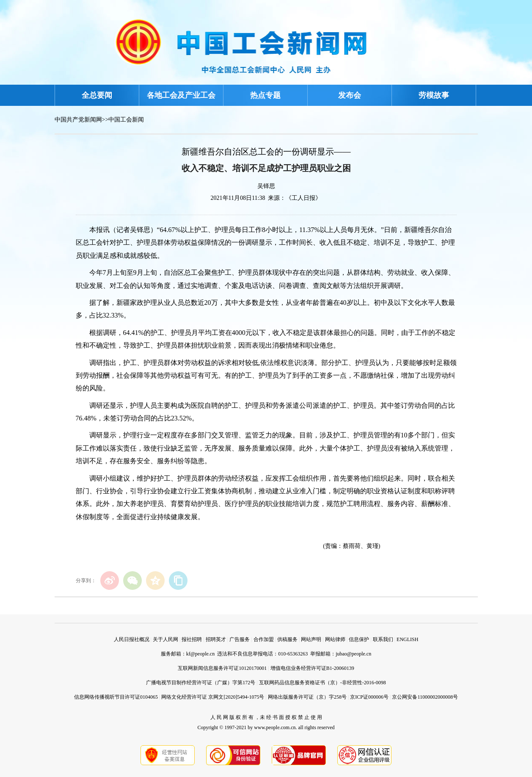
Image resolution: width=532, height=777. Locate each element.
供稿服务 (287, 639)
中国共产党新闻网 (78, 120)
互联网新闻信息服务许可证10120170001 (222, 668)
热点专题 (265, 95)
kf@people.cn (200, 654)
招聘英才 (216, 639)
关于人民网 (165, 639)
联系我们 (383, 639)
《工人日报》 (303, 198)
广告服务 (240, 639)
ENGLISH (407, 639)
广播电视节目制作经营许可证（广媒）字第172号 (201, 683)
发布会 (350, 95)
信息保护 (359, 639)
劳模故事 (434, 95)
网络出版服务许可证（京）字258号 (307, 697)
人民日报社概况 (132, 639)
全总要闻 (97, 95)
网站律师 (335, 639)
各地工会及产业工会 (181, 95)
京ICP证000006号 (369, 697)
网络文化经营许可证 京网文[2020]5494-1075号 (213, 697)
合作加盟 (264, 639)
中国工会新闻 (126, 120)
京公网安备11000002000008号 (425, 697)
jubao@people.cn (353, 654)
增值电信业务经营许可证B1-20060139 (312, 668)
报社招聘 (192, 639)
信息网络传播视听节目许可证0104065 (116, 697)
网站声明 (311, 639)
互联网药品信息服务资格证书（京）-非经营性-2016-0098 (323, 683)
